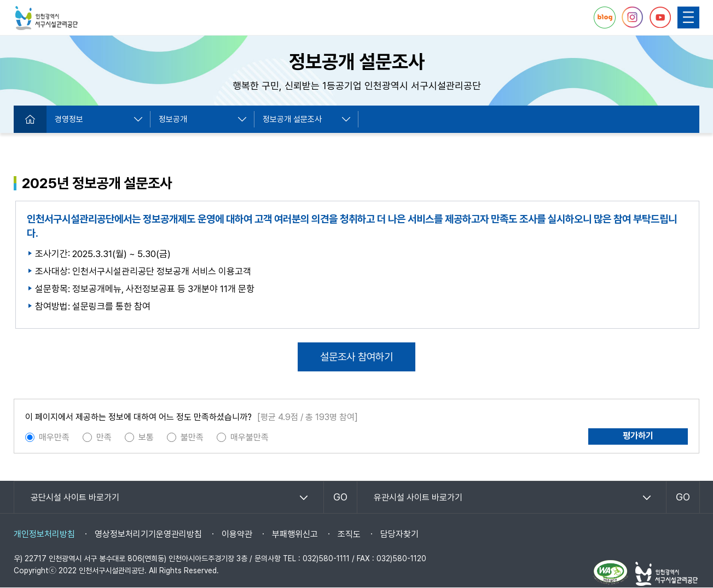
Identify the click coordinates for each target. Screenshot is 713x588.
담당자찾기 (399, 534)
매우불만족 (250, 437)
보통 (146, 437)
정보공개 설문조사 (292, 119)
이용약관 (237, 534)
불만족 (192, 437)
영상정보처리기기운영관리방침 (148, 534)
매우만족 (54, 437)
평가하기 (638, 436)
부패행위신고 (295, 534)
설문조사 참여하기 (356, 357)
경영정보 (69, 119)
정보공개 (173, 119)
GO (340, 497)
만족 (104, 437)
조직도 (349, 534)
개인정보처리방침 (44, 534)
